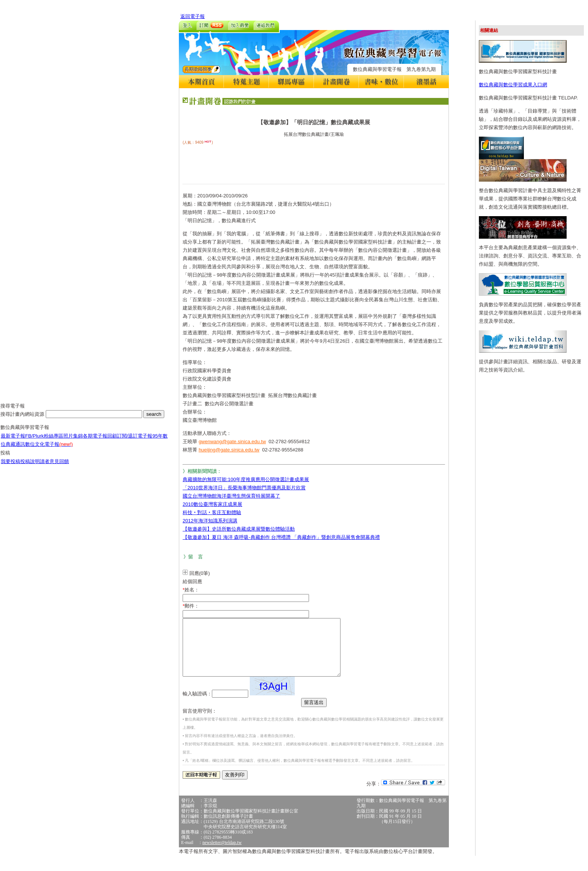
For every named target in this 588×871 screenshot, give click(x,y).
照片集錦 (73, 442)
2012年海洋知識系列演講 (210, 521)
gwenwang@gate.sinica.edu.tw (232, 442)
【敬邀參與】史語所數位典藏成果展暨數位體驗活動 (239, 529)
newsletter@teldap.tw (222, 854)
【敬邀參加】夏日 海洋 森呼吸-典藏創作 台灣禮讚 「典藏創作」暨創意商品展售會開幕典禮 (281, 537)
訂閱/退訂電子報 (135, 442)
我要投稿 (10, 467)
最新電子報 (13, 442)
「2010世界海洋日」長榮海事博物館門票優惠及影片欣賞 (244, 488)
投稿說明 (30, 467)
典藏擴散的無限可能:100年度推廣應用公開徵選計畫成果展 (246, 479)
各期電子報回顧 (100, 442)
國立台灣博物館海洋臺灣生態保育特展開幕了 (231, 496)
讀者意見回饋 (54, 467)
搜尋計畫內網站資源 (23, 420)
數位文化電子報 (49, 450)
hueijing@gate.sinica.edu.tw (229, 450)
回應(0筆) (200, 573)
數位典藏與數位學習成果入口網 (513, 85)
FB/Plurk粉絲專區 (44, 442)
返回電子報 (193, 16)
